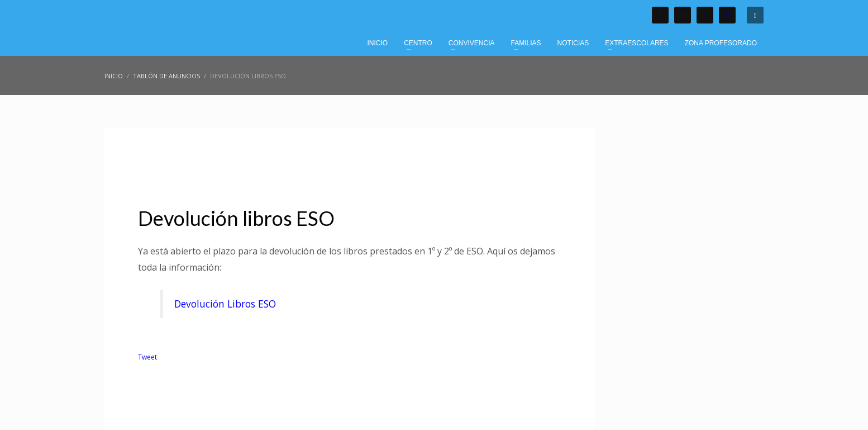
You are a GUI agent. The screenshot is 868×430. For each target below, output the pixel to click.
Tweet (147, 357)
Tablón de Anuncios (287, 158)
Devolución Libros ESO (225, 304)
